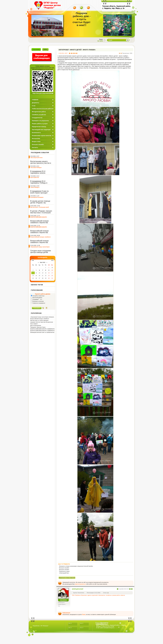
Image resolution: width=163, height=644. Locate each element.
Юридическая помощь (39, 127)
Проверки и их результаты (40, 121)
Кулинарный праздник (37, 197)
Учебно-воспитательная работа (42, 109)
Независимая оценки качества (42, 136)
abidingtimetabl (78, 589)
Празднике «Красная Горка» (38, 327)
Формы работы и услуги (40, 124)
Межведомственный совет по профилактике (42, 332)
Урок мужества (35, 177)
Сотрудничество (37, 118)
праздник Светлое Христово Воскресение (42, 322)
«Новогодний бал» (64, 573)
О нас (34, 106)
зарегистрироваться (80, 584)
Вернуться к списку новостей (67, 578)
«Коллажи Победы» (36, 167)
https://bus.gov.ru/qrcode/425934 (43, 93)
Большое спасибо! (38, 145)
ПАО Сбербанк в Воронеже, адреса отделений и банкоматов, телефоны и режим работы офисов (98, 595)
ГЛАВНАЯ (35, 100)
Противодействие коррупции (41, 130)
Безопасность (36, 133)
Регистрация (36, 49)
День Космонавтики (36, 325)
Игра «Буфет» (34, 324)
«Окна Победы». (35, 187)
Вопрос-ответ (36, 142)
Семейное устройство (39, 115)
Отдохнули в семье (64, 571)
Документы (36, 103)
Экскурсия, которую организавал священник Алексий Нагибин (76, 566)
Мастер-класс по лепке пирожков (39, 320)
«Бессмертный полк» (36, 158)
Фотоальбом (36, 139)
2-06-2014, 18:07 (63, 53)
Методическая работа (39, 112)
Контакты (35, 148)
